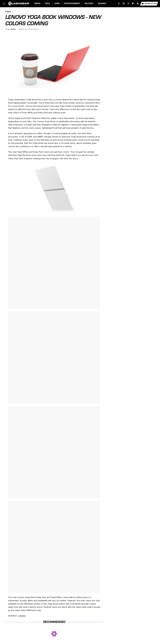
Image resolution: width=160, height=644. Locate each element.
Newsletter (149, 4)
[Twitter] (128, 4)
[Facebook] (119, 4)
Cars (57, 3)
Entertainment (72, 3)
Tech (47, 3)
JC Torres (12, 29)
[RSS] (138, 4)
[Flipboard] (133, 4)
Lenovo (22, 616)
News (37, 3)
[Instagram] (124, 4)
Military (89, 3)
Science (102, 3)
